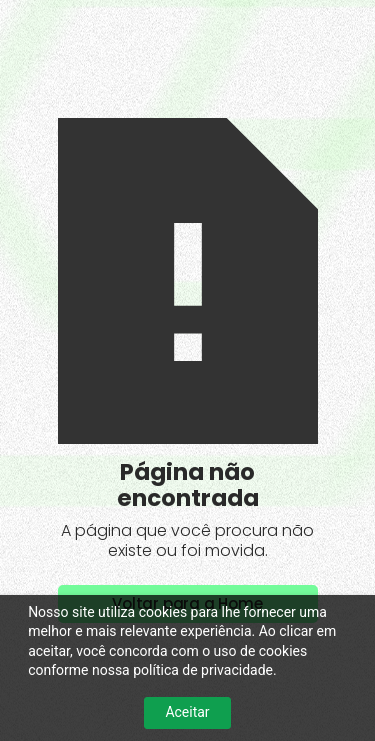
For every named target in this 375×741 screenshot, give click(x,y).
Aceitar (187, 712)
